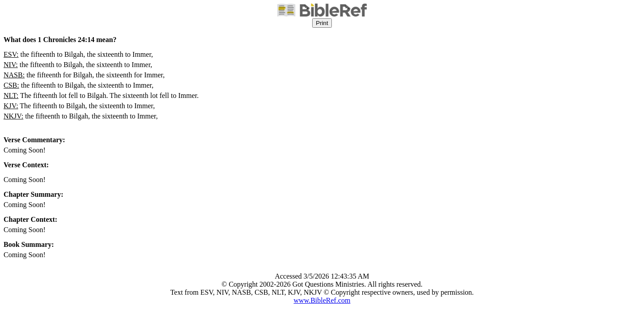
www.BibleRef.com (322, 300)
